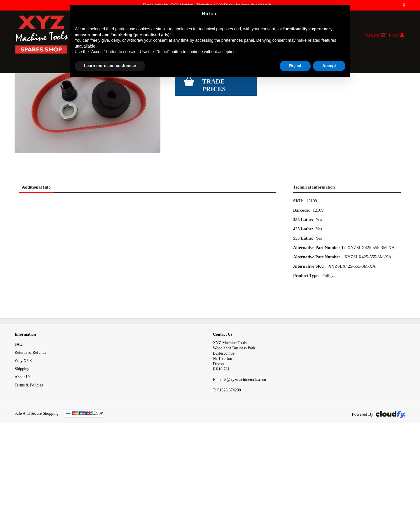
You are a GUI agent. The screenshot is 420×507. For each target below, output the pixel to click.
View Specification (192, 129)
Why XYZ (23, 431)
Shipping (22, 439)
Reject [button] (295, 66)
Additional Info (36, 257)
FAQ (19, 415)
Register (373, 35)
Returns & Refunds (30, 423)
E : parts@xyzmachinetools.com (239, 450)
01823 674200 (227, 460)
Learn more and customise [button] (110, 66)
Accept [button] (329, 66)
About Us (22, 447)
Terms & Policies (29, 455)
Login (394, 35)
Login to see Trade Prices (225, 152)
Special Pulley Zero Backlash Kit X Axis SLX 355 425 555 (158, 84)
